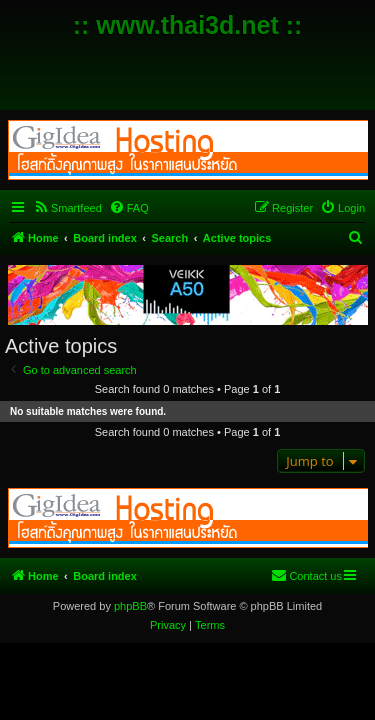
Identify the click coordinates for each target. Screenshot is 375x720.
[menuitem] (67, 208)
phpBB (130, 606)
